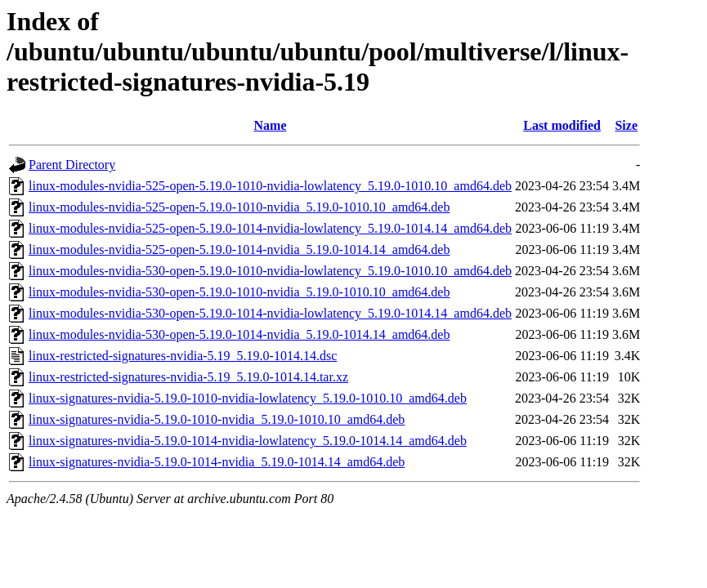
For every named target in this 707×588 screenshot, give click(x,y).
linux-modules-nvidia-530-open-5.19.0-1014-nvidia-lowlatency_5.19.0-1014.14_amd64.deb (270, 313)
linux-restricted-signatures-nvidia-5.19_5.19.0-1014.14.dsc (183, 356)
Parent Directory (72, 165)
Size (626, 125)
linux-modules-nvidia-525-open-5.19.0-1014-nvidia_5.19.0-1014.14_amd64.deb (239, 249)
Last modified (562, 125)
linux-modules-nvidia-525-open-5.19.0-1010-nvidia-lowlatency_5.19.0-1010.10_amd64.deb (270, 186)
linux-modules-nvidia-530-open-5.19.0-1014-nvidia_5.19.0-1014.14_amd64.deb (239, 334)
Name (271, 125)
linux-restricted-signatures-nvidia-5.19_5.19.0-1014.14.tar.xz (188, 377)
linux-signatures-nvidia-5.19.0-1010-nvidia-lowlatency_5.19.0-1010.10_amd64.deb (248, 398)
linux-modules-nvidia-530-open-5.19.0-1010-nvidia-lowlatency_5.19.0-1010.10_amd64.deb (270, 271)
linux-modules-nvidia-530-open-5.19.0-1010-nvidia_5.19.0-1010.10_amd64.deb (239, 292)
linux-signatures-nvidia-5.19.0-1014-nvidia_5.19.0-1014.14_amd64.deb (217, 462)
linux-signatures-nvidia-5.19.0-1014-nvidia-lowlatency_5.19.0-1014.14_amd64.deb (248, 441)
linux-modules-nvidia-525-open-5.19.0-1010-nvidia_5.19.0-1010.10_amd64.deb (239, 207)
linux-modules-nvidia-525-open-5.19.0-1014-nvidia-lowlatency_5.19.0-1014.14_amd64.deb (270, 228)
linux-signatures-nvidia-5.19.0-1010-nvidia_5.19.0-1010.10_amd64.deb (217, 419)
